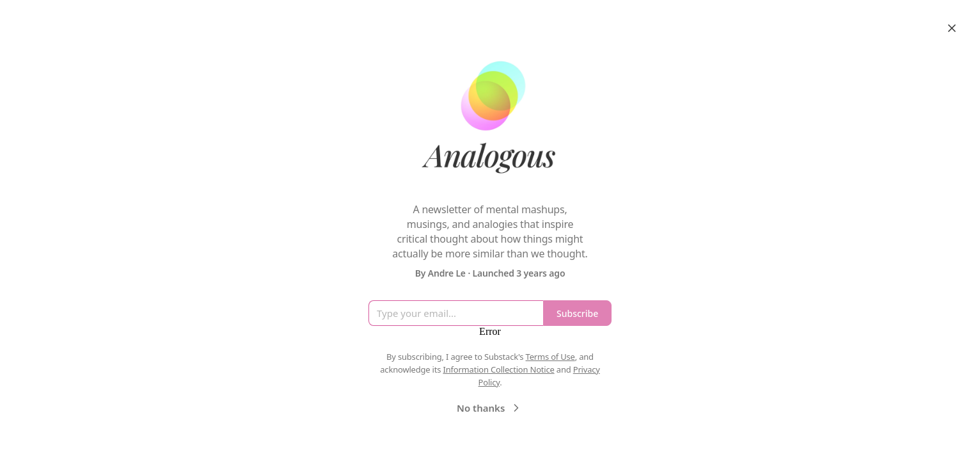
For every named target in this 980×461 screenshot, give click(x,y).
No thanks (490, 408)
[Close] (952, 28)
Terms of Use (550, 357)
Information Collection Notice (498, 369)
